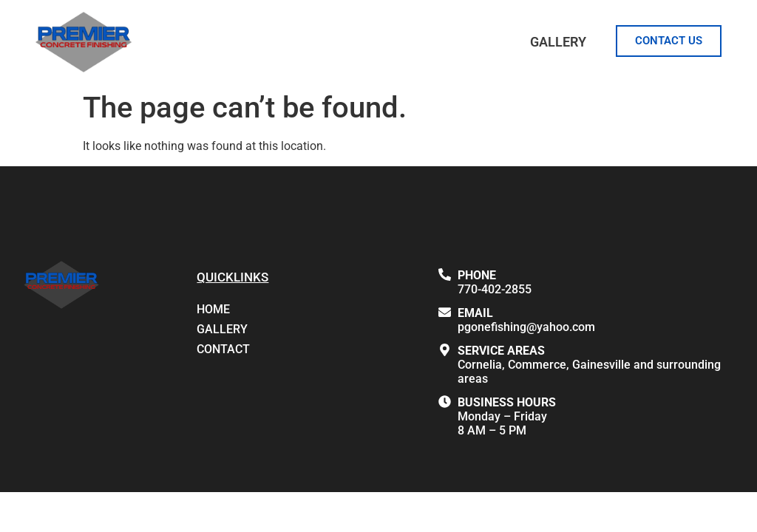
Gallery (558, 42)
